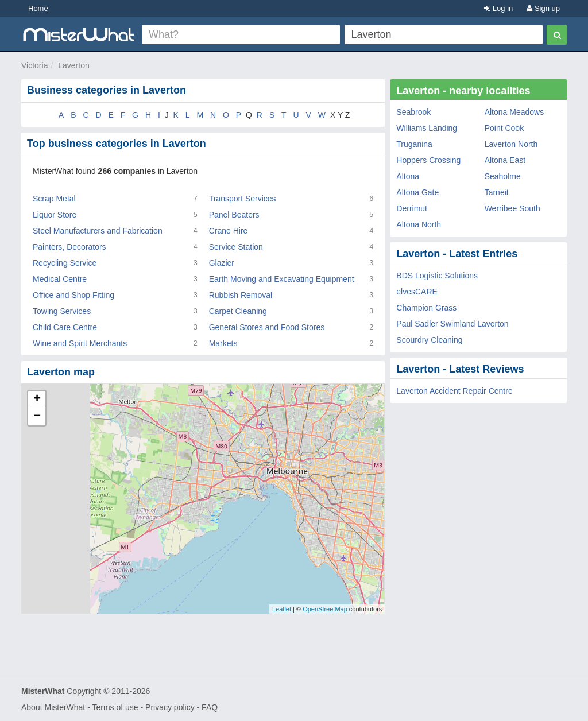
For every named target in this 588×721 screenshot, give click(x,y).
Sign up (543, 8)
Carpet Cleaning (238, 311)
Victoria (34, 65)
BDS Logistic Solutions (437, 276)
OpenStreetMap (325, 609)
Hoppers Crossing (428, 160)
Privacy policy (170, 707)
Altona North (419, 224)
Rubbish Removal (241, 295)
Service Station (236, 247)
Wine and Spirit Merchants (80, 343)
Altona (408, 176)
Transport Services (243, 199)
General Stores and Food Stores (267, 327)
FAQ (210, 707)
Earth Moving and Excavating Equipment (282, 279)
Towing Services (62, 311)
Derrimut (412, 208)
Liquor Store (55, 215)
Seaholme (503, 176)
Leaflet (282, 609)
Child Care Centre (65, 327)
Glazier (222, 263)
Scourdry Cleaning (429, 340)
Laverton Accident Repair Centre (454, 391)
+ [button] (37, 400)
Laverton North (511, 144)
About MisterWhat (53, 707)
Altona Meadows (514, 112)
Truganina (414, 144)
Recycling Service (65, 263)
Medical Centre (60, 279)
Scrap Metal (54, 199)
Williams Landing (427, 128)
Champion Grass (426, 308)
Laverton (73, 65)
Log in (498, 8)
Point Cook (504, 128)
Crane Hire (229, 231)
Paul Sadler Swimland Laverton (452, 324)
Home (38, 8)
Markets (223, 343)
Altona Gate (417, 192)
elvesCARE (417, 292)
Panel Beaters (234, 215)
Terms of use (115, 707)
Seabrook (413, 112)
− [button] (37, 417)
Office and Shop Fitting (73, 295)
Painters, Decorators (69, 247)
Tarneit (497, 192)
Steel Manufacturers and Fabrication (98, 231)
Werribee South (512, 208)
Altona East (505, 160)
